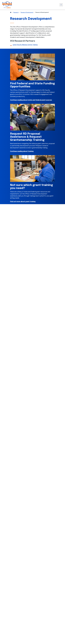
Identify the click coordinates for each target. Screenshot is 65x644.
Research (16, 12)
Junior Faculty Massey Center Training (25, 45)
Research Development (27, 12)
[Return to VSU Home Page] (11, 12)
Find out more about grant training (23, 202)
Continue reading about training (22, 151)
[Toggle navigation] (61, 5)
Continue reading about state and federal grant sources (31, 100)
